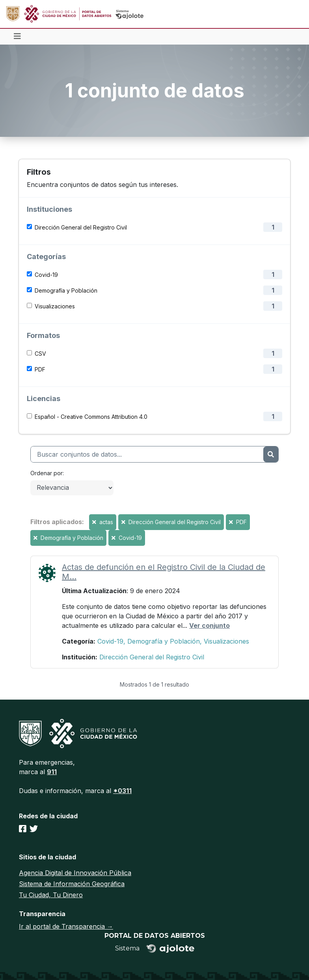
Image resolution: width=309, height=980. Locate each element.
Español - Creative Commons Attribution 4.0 (91, 417)
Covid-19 (46, 275)
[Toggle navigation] (17, 37)
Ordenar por (47, 473)
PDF (40, 369)
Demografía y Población (66, 290)
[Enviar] (271, 454)
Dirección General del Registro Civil (81, 227)
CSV (40, 354)
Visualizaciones (55, 306)
